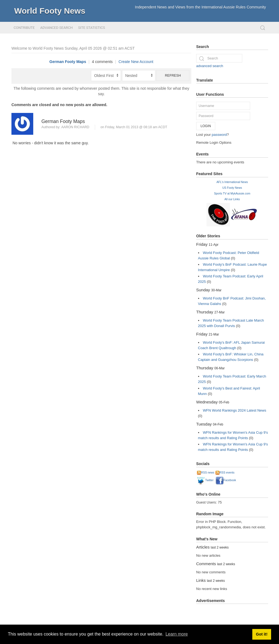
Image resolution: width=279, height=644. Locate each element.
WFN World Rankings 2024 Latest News (235, 410)
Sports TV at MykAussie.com (232, 194)
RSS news (206, 473)
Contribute (24, 28)
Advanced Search (56, 28)
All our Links (232, 199)
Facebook (226, 480)
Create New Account (136, 62)
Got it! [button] (262, 634)
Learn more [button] (177, 634)
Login (206, 126)
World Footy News (50, 11)
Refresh (173, 76)
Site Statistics (92, 28)
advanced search (210, 66)
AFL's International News (232, 182)
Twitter (205, 480)
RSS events (225, 473)
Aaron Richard (75, 127)
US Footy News (232, 188)
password (219, 135)
